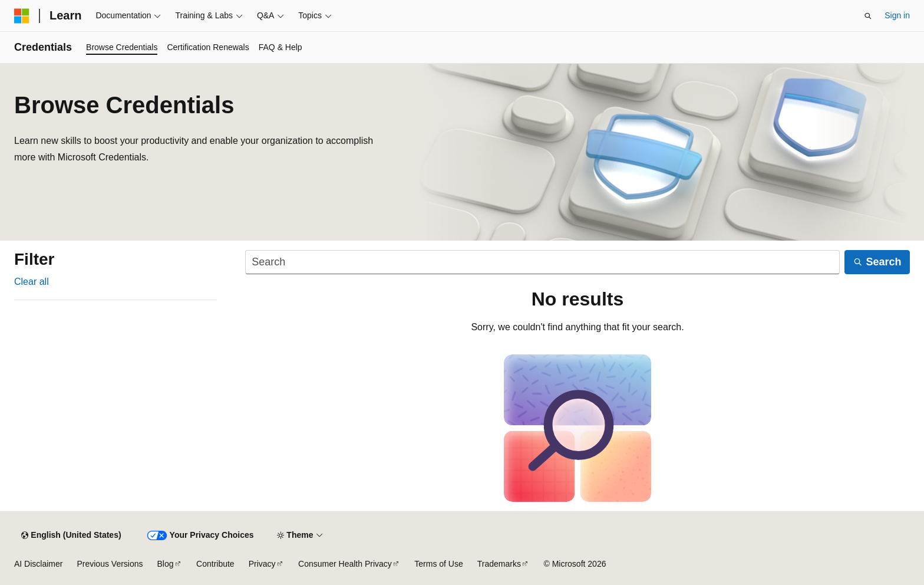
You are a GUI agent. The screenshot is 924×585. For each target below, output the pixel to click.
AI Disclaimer (38, 564)
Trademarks (499, 564)
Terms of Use (438, 564)
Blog (166, 564)
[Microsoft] (22, 16)
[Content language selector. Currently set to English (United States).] (71, 535)
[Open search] (868, 16)
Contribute (215, 564)
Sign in (897, 15)
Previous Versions (110, 564)
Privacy (262, 564)
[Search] (542, 262)
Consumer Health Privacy (345, 564)
